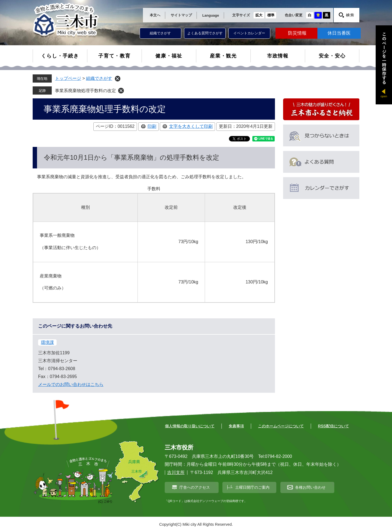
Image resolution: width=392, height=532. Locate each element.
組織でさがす (160, 33)
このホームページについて (281, 426)
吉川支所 (176, 472)
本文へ (155, 15)
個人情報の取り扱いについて (190, 426)
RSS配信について (333, 426)
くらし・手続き (60, 56)
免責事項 (236, 426)
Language (211, 15)
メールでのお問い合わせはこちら (71, 384)
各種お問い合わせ (310, 487)
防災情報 (297, 33)
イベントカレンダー (249, 33)
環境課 (47, 342)
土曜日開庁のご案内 (252, 487)
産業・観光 (223, 56)
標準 (271, 15)
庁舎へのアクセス (195, 487)
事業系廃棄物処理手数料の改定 (85, 91)
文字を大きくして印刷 (191, 126)
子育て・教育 (114, 56)
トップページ (68, 78)
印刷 (152, 126)
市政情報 (278, 56)
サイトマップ (181, 15)
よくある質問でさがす (205, 33)
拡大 (259, 15)
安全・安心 (332, 56)
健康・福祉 (169, 56)
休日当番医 (339, 33)
